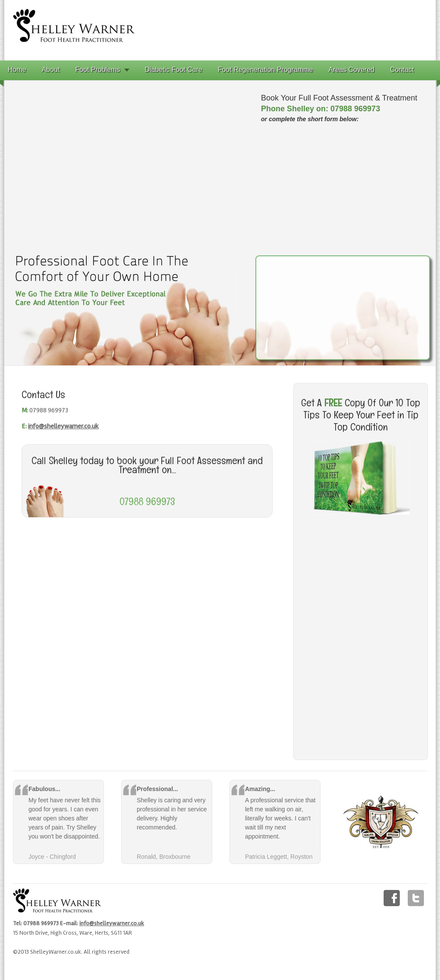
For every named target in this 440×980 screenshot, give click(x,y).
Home (17, 70)
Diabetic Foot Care (174, 70)
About (51, 70)
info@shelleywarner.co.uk (63, 426)
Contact (402, 70)
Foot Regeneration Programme (266, 70)
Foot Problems (98, 70)
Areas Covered (352, 70)
